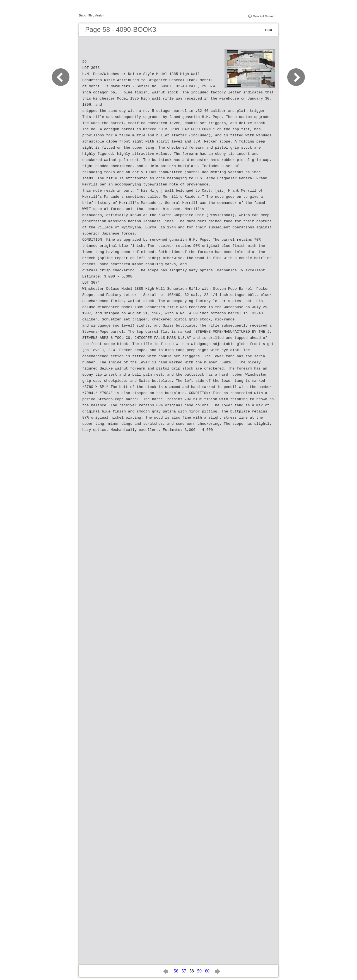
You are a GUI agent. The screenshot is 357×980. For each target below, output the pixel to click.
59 (199, 971)
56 (176, 971)
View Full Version (264, 16)
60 (207, 971)
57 (184, 971)
